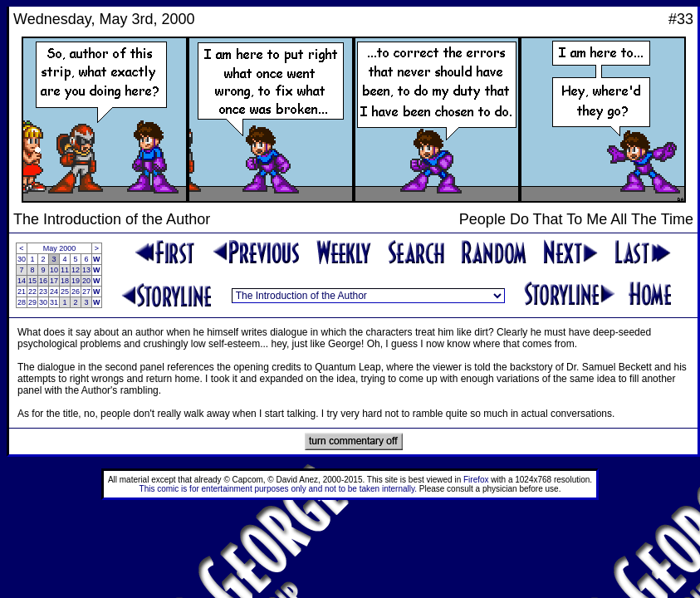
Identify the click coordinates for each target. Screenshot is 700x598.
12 (76, 270)
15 (32, 281)
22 (32, 292)
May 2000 (60, 248)
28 (22, 302)
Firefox (476, 480)
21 (22, 292)
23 (43, 292)
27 (86, 292)
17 (54, 281)
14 (22, 281)
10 (54, 270)
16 (43, 281)
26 (76, 292)
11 (65, 270)
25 (65, 292)
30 (22, 259)
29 (32, 302)
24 (54, 292)
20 (86, 281)
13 (86, 270)
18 (65, 281)
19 (76, 281)
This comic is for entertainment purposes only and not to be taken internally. (278, 489)
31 (54, 302)
